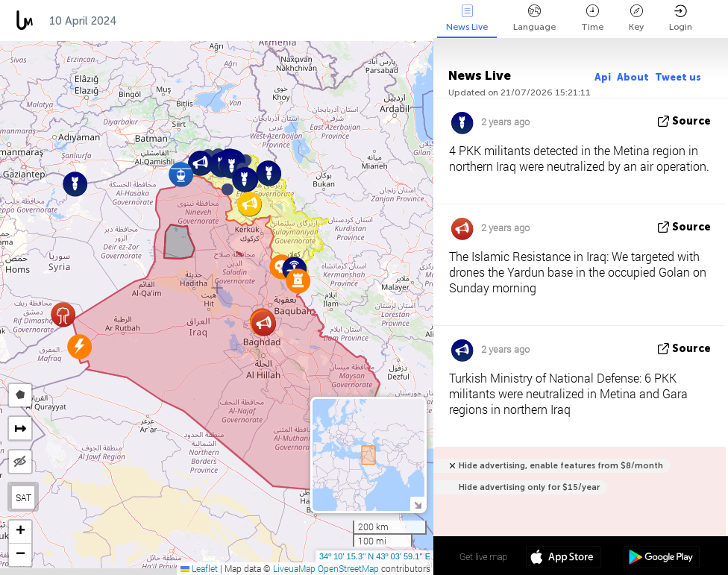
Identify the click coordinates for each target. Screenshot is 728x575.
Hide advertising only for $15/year (529, 487)
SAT (23, 497)
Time (592, 18)
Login (681, 18)
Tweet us (678, 77)
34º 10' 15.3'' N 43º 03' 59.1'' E (375, 556)
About (633, 77)
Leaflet (199, 568)
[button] (228, 189)
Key (636, 18)
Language (534, 18)
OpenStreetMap (348, 568)
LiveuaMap (294, 568)
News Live (467, 18)
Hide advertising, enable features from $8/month (561, 466)
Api (603, 77)
